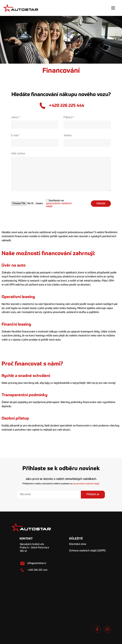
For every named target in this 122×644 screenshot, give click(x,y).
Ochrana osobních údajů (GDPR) (87, 551)
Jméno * (35, 122)
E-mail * (35, 141)
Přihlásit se (93, 494)
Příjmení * (87, 122)
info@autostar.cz (37, 563)
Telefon (87, 141)
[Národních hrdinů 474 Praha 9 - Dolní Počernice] (61, 600)
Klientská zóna (78, 544)
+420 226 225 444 (67, 106)
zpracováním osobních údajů (86, 484)
